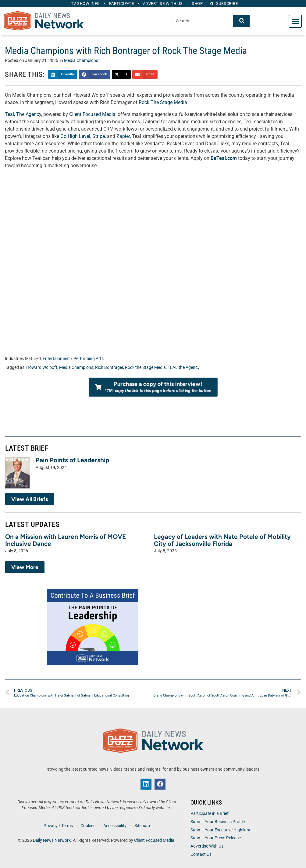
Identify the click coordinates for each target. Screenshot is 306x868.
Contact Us (201, 854)
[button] (295, 21)
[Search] (241, 21)
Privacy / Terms (58, 826)
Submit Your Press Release (216, 838)
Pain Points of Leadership (73, 460)
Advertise (163, 4)
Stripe (99, 136)
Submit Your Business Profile (218, 822)
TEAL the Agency (184, 367)
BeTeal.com (224, 158)
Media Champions (81, 61)
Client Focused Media (92, 114)
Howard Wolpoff (42, 367)
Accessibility (115, 826)
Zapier (123, 136)
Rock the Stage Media (145, 367)
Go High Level (75, 136)
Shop (198, 4)
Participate (121, 4)
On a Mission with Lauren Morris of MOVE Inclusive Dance (66, 540)
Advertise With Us (207, 846)
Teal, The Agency (23, 114)
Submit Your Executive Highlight (221, 830)
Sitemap (143, 826)
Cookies (88, 826)
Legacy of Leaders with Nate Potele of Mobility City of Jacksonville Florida (222, 540)
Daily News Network (52, 840)
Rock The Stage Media (163, 102)
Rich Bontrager (109, 367)
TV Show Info (85, 4)
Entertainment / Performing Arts (73, 359)
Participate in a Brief (210, 814)
